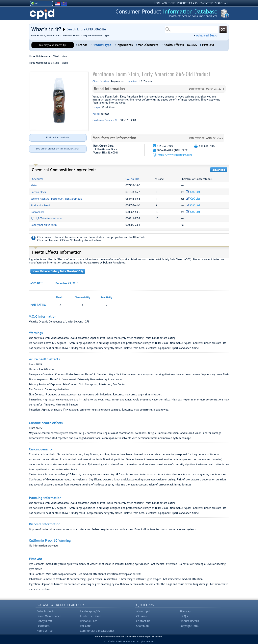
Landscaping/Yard (91, 611)
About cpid (143, 611)
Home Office (45, 631)
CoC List (193, 192)
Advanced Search (207, 35)
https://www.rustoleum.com (175, 155)
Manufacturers (148, 45)
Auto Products (46, 611)
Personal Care (89, 621)
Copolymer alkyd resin (44, 225)
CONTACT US (206, 3)
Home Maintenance (49, 616)
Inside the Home (91, 616)
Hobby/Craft (45, 621)
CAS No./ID (132, 179)
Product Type (102, 45)
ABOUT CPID (169, 3)
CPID (42, 14)
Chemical (38, 179)
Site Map (185, 611)
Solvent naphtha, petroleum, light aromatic (56, 199)
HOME (157, 3)
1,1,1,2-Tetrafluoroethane (46, 218)
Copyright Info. (189, 626)
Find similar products (58, 138)
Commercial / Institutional (97, 631)
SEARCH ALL (222, 3)
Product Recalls (189, 621)
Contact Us (143, 621)
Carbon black (38, 192)
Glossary (141, 616)
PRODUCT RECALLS (187, 3)
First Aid (208, 45)
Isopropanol (37, 212)
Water (34, 185)
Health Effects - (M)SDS (180, 45)
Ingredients (125, 45)
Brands (83, 45)
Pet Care (85, 626)
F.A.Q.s (184, 616)
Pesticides (43, 626)
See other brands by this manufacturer (58, 149)
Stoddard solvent (40, 205)
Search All (143, 626)
